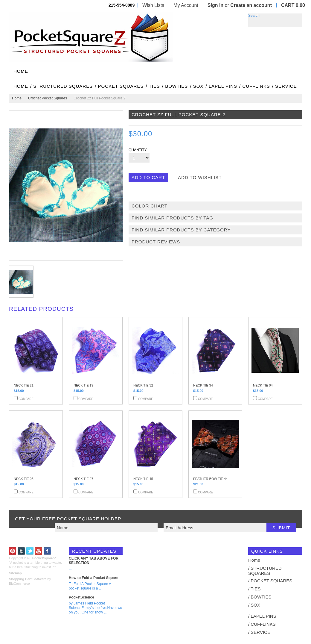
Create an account (251, 5)
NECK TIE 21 (24, 385)
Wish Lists (153, 5)
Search (254, 16)
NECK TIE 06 (24, 479)
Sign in (215, 5)
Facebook (47, 551)
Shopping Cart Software (28, 579)
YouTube (39, 551)
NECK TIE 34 (203, 385)
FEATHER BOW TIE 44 (210, 479)
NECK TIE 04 (263, 385)
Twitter (30, 551)
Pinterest (13, 551)
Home (17, 98)
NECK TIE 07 (83, 479)
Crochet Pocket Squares (48, 98)
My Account (186, 5)
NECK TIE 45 (143, 479)
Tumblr (21, 551)
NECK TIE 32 (143, 385)
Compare (26, 399)
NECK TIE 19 (83, 385)
